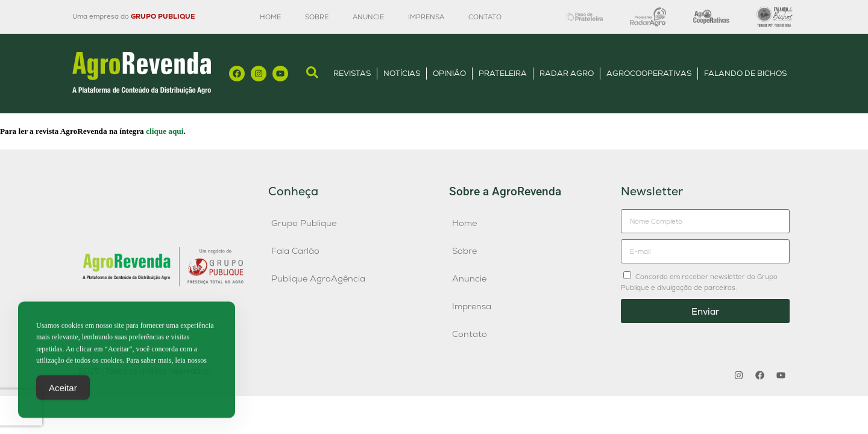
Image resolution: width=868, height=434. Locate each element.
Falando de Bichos (745, 73)
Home (270, 17)
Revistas (352, 73)
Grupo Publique (304, 223)
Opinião (449, 73)
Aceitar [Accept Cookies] (63, 394)
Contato (485, 17)
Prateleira (503, 73)
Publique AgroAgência (318, 278)
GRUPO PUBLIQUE (163, 16)
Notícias (402, 73)
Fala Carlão (295, 251)
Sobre (317, 17)
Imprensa (426, 17)
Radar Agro (567, 73)
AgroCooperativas (649, 73)
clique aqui (165, 131)
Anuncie (368, 17)
